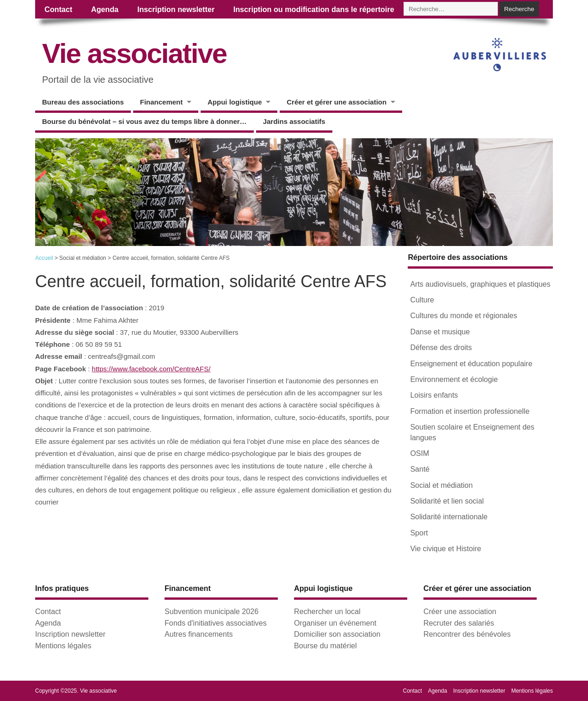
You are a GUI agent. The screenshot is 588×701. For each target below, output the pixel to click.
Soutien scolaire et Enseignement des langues (472, 432)
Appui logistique (235, 102)
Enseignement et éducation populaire (471, 364)
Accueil (44, 258)
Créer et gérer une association (337, 102)
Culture (422, 300)
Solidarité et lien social (447, 501)
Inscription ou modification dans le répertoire (314, 9)
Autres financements (199, 634)
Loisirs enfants (434, 395)
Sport (419, 533)
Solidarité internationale (449, 517)
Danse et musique (440, 332)
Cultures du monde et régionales (463, 316)
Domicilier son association (337, 634)
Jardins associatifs (294, 121)
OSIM (420, 453)
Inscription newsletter (176, 9)
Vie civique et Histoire (446, 549)
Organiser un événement (335, 623)
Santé (420, 469)
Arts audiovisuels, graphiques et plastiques (480, 284)
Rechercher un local (327, 611)
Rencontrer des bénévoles (467, 634)
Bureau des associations (83, 102)
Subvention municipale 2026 (211, 611)
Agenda (105, 9)
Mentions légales (63, 646)
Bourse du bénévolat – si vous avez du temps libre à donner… (144, 121)
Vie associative (134, 53)
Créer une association (460, 611)
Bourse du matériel (325, 646)
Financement (162, 102)
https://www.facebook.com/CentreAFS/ (151, 369)
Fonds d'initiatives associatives (216, 623)
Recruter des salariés (459, 623)
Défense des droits (441, 347)
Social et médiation (441, 485)
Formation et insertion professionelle (470, 411)
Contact (58, 9)
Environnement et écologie (454, 379)
